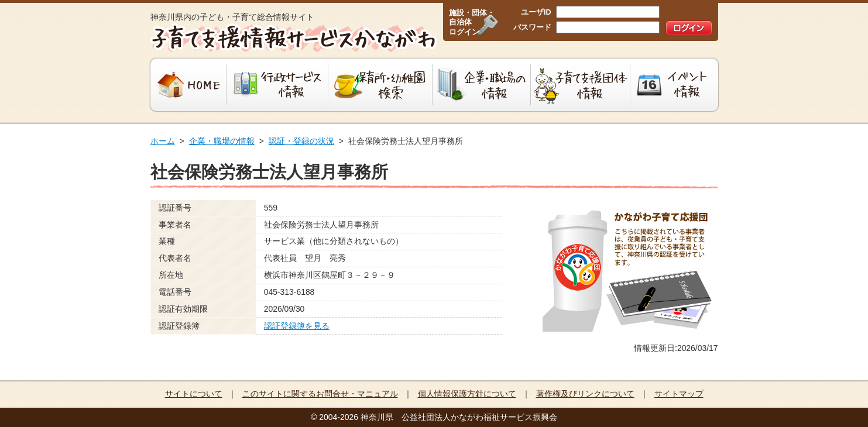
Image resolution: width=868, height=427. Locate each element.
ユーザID (536, 12)
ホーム (163, 141)
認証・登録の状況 (301, 141)
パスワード (532, 27)
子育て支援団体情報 (581, 85)
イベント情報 (676, 85)
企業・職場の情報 (482, 85)
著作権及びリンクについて (585, 394)
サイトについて (194, 394)
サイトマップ (679, 394)
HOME (187, 85)
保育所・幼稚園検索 (380, 85)
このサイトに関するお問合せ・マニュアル (320, 394)
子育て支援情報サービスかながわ (292, 38)
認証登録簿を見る (297, 326)
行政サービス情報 (277, 85)
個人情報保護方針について (467, 394)
